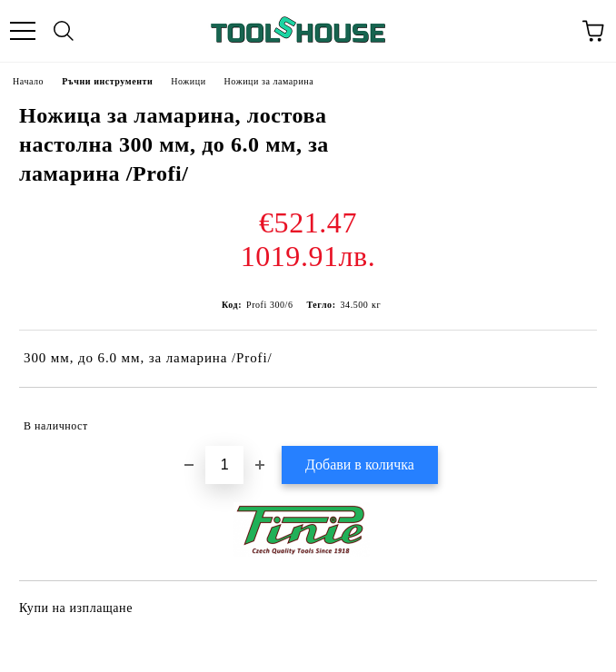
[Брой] (224, 465)
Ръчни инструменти (107, 81)
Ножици (188, 81)
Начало (28, 81)
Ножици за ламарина (269, 81)
